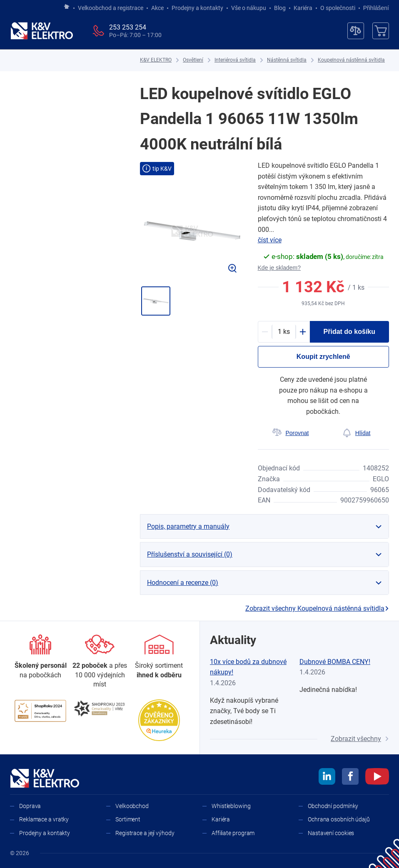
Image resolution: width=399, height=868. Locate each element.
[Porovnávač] (356, 31)
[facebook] (350, 778)
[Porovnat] (291, 433)
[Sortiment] (159, 657)
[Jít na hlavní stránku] (67, 7)
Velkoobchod (132, 806)
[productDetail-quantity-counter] (284, 332)
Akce (157, 8)
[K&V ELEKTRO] (42, 31)
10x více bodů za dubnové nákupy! (248, 667)
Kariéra (303, 8)
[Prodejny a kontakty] (100, 662)
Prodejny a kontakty (197, 8)
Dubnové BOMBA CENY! (335, 662)
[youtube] (377, 778)
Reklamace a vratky (44, 819)
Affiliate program (233, 833)
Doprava (30, 806)
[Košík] (381, 31)
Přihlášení (374, 8)
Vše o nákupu (249, 8)
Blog (280, 8)
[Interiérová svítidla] (235, 60)
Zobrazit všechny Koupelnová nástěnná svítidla (317, 608)
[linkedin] (327, 778)
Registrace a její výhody (145, 833)
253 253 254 (128, 27)
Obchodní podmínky (333, 806)
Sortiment (128, 819)
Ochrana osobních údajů (339, 819)
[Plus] (303, 332)
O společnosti (338, 8)
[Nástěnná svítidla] (287, 60)
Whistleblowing (231, 806)
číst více (270, 240)
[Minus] (265, 332)
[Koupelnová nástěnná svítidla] (351, 60)
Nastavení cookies (331, 833)
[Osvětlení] (193, 60)
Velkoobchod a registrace (111, 8)
